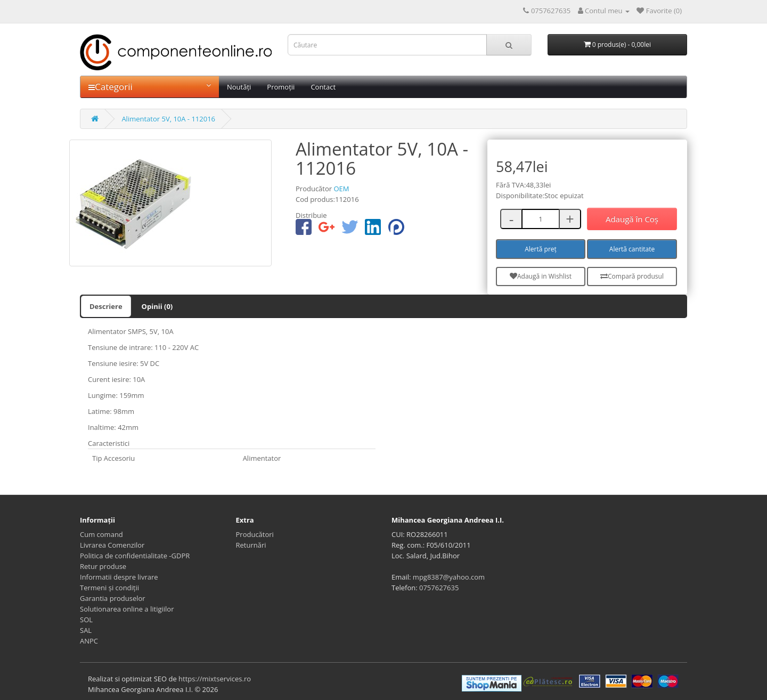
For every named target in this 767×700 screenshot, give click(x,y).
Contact (323, 87)
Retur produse (103, 566)
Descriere (106, 306)
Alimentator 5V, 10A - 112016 (168, 119)
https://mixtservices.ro (215, 679)
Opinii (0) (157, 306)
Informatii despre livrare (119, 577)
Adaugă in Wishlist (541, 276)
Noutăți (239, 87)
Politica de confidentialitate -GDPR (135, 556)
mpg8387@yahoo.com (449, 577)
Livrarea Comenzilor (112, 545)
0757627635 (439, 588)
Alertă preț (541, 249)
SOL (86, 620)
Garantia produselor (113, 598)
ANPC (89, 641)
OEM (341, 189)
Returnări (251, 545)
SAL (86, 630)
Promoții (281, 87)
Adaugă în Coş (632, 219)
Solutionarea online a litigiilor (127, 609)
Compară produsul (632, 276)
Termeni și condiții (109, 588)
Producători (255, 534)
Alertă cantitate (632, 249)
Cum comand (101, 534)
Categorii (150, 87)
